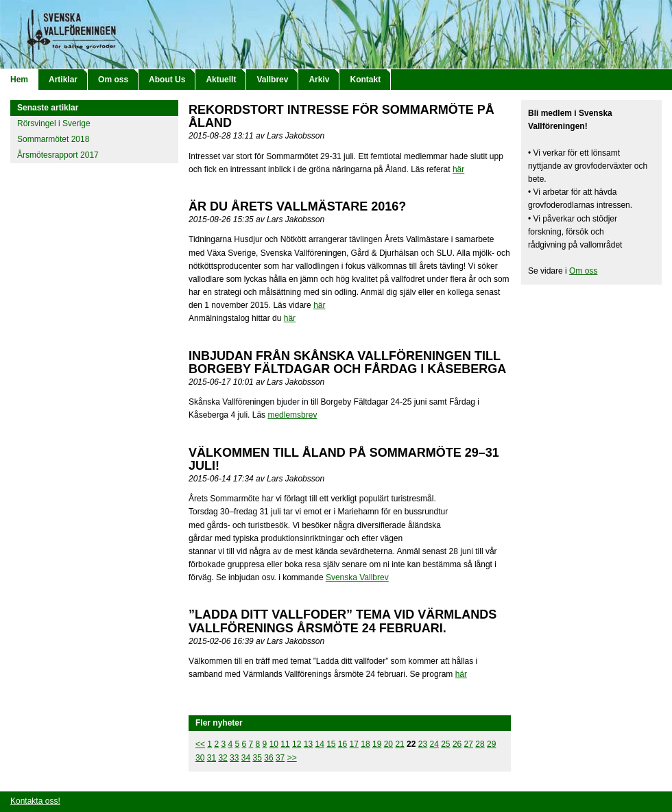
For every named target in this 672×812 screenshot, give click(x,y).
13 (308, 744)
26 (457, 744)
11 (285, 744)
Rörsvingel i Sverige (54, 123)
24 (434, 744)
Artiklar (63, 80)
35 (257, 758)
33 (234, 758)
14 (319, 744)
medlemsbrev (292, 415)
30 (200, 758)
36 (268, 758)
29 (491, 744)
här (458, 169)
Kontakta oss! (35, 801)
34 (246, 758)
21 (399, 744)
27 (469, 744)
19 (377, 744)
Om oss (113, 80)
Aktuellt (221, 80)
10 (274, 744)
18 (365, 744)
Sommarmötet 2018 (53, 139)
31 (212, 758)
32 (223, 758)
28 (480, 744)
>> (292, 758)
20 (388, 744)
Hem (19, 80)
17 (354, 744)
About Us (167, 80)
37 (280, 758)
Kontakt (365, 80)
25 (445, 744)
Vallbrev (272, 80)
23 (423, 744)
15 (331, 744)
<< (200, 744)
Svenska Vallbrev (357, 577)
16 (343, 744)
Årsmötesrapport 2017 (58, 155)
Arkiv (319, 80)
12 (297, 744)
